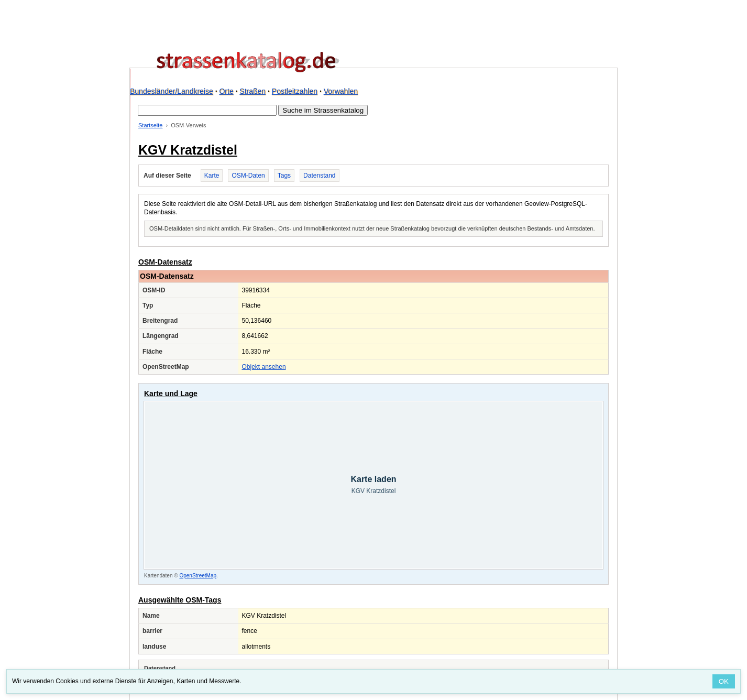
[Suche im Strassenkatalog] (207, 110)
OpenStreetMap (198, 576)
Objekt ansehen (264, 367)
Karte (212, 176)
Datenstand (319, 176)
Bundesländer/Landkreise (172, 91)
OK (724, 681)
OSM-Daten (248, 176)
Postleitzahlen (295, 91)
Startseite (150, 125)
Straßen (252, 91)
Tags (284, 176)
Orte (226, 91)
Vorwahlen (341, 91)
